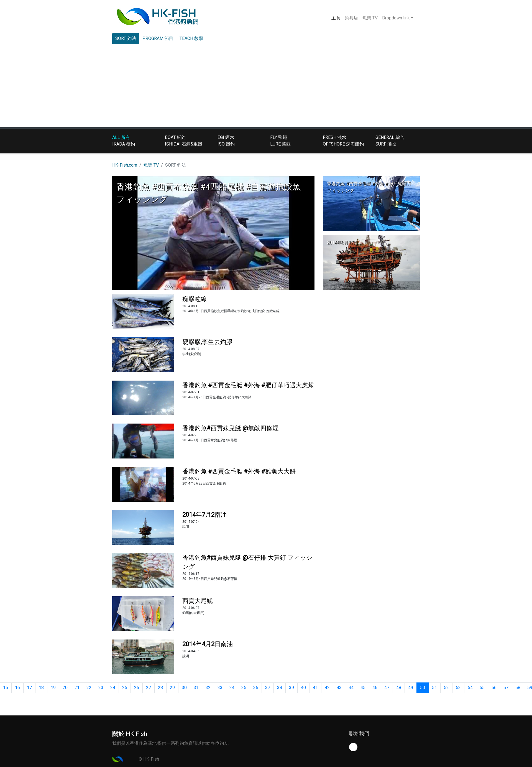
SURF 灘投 (386, 144)
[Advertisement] (266, 86)
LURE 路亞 (280, 144)
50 (423, 688)
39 (291, 688)
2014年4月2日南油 (208, 644)
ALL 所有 (121, 137)
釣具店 (351, 18)
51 (434, 688)
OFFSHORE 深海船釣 (343, 144)
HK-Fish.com (125, 165)
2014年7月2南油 (204, 515)
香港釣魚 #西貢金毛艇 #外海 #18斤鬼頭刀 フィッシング (369, 187)
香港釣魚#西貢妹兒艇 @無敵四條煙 (230, 428)
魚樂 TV (370, 18)
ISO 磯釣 (226, 144)
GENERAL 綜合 (390, 137)
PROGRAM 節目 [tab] (158, 38)
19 (53, 688)
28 (160, 688)
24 (113, 688)
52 (446, 688)
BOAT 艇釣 (175, 137)
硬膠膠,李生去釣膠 (207, 342)
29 (172, 688)
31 (196, 688)
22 (89, 688)
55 (482, 688)
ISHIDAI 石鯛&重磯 (184, 144)
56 (494, 688)
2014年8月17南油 (345, 242)
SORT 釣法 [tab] (126, 38)
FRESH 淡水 (335, 137)
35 (244, 688)
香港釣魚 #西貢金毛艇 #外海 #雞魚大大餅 (239, 471)
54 (470, 688)
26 (137, 688)
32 (208, 688)
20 (65, 688)
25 (125, 688)
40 (303, 688)
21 (77, 688)
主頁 (337, 17)
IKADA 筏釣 (124, 144)
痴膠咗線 (195, 299)
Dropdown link (396, 18)
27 (149, 688)
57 (506, 688)
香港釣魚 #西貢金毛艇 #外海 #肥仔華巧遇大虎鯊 (248, 385)
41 (315, 688)
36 (256, 688)
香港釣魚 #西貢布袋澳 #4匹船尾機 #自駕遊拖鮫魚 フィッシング (209, 193)
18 (41, 688)
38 (280, 688)
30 (184, 688)
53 (458, 688)
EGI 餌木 (226, 137)
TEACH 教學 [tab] (191, 38)
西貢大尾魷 (198, 601)
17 (29, 688)
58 (518, 688)
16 (17, 688)
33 (220, 688)
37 (268, 688)
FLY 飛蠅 (279, 137)
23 (101, 688)
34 (232, 688)
